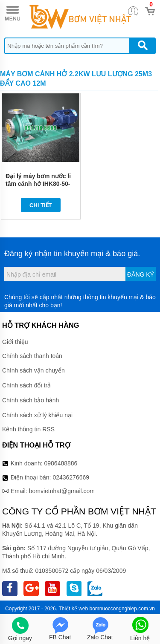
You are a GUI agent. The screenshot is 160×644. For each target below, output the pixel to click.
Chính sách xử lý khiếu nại (37, 415)
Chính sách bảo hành (31, 400)
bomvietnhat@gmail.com (62, 491)
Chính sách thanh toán (32, 356)
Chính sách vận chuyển (33, 370)
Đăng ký (141, 274)
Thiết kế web (73, 609)
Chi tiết (41, 205)
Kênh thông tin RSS (28, 429)
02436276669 (71, 477)
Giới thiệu (15, 342)
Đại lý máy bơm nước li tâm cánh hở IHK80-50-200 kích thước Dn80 (38, 184)
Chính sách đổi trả (26, 385)
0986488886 (61, 463)
